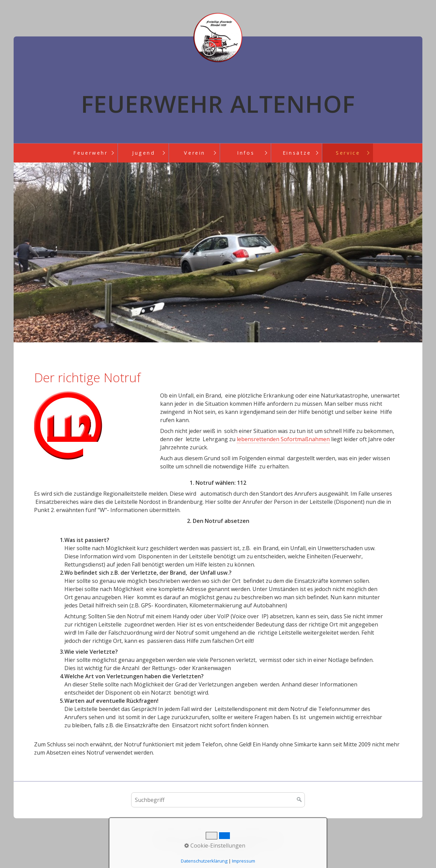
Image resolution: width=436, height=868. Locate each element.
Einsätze (297, 153)
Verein (195, 153)
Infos (246, 153)
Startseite (171, 839)
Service (348, 153)
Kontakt (198, 839)
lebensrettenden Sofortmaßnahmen (283, 439)
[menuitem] (90, 153)
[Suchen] (299, 800)
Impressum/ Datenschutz (246, 839)
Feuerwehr (90, 153)
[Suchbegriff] (218, 800)
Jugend (144, 153)
